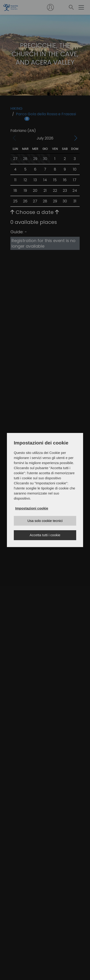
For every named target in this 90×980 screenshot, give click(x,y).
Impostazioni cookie (32, 508)
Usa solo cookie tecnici (45, 521)
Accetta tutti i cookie (45, 535)
